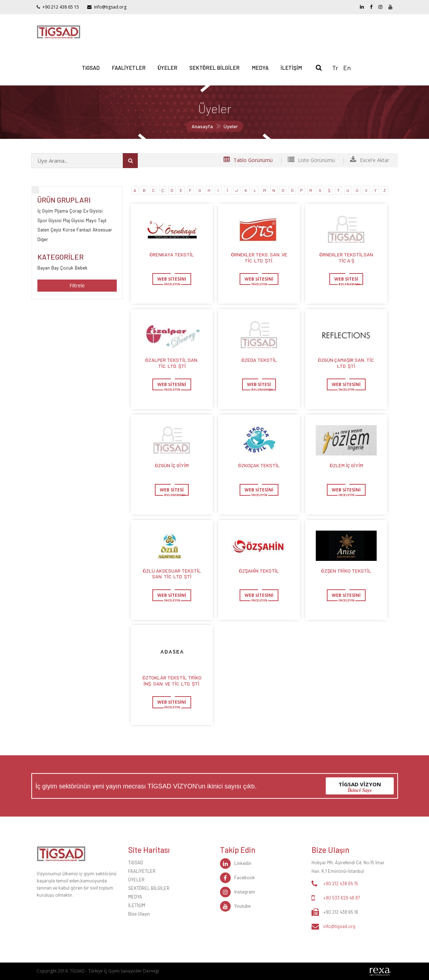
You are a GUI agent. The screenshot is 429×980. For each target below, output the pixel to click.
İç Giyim (45, 211)
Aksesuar (102, 230)
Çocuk (67, 268)
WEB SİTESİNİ (172, 279)
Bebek (81, 268)
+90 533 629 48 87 (342, 898)
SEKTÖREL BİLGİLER (214, 68)
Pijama (61, 211)
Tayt (102, 220)
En (347, 68)
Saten (43, 230)
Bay (55, 268)
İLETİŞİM (291, 68)
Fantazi (84, 230)
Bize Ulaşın (139, 914)
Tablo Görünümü (248, 160)
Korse (69, 230)
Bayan (44, 268)
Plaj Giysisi (74, 220)
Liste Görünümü (311, 160)
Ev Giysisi (93, 211)
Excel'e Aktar (370, 160)
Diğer (43, 239)
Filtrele (77, 285)
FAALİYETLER (129, 68)
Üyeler (231, 126)
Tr (335, 68)
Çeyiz (56, 230)
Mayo (91, 220)
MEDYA (260, 68)
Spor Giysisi (49, 220)
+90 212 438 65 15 (61, 7)
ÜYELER (168, 68)
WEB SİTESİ (346, 279)
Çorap (76, 211)
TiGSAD (91, 68)
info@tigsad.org (110, 7)
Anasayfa (202, 126)
